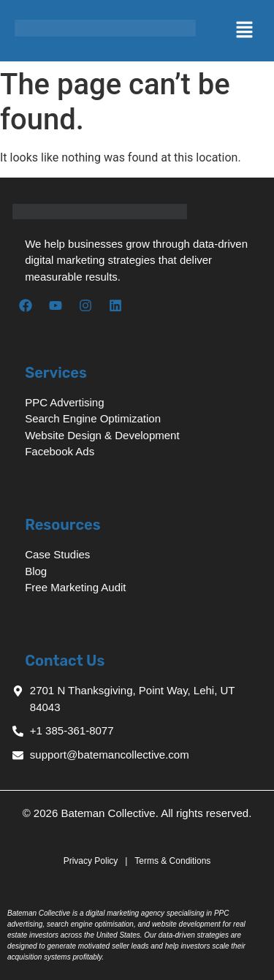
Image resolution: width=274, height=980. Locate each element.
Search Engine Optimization (93, 418)
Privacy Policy (92, 861)
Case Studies (57, 554)
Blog (36, 571)
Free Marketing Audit (75, 587)
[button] (206, 31)
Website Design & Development (102, 435)
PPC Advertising (64, 402)
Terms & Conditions (172, 861)
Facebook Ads (60, 451)
